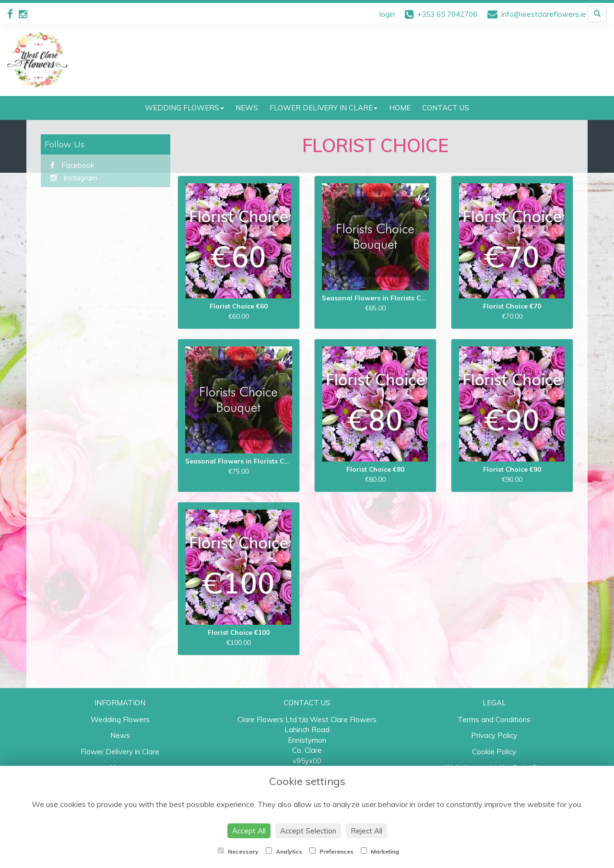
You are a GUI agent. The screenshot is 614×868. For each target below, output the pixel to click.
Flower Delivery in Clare (324, 108)
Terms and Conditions (494, 719)
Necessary (238, 851)
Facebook (72, 165)
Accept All (249, 831)
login (387, 14)
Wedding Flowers (184, 108)
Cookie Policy (494, 752)
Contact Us (446, 108)
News (247, 108)
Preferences (331, 851)
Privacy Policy (494, 735)
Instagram (74, 178)
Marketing (380, 851)
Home (400, 108)
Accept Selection (308, 831)
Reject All (366, 831)
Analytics (284, 851)
